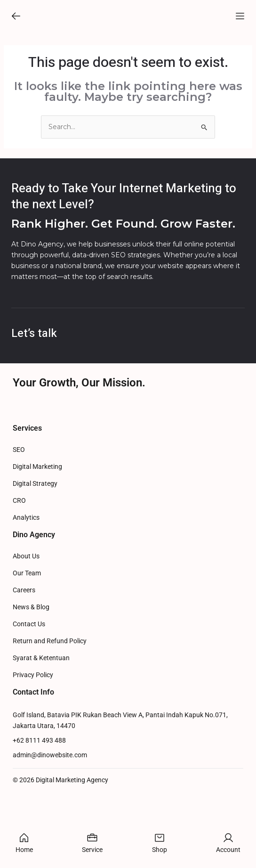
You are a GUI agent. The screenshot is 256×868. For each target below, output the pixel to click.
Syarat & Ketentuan (41, 725)
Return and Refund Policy (50, 708)
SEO (19, 516)
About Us (26, 623)
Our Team (27, 640)
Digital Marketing (37, 533)
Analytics (26, 584)
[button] (16, 20)
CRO (19, 567)
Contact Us (29, 691)
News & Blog (31, 674)
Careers (24, 657)
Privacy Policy (33, 741)
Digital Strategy (35, 550)
